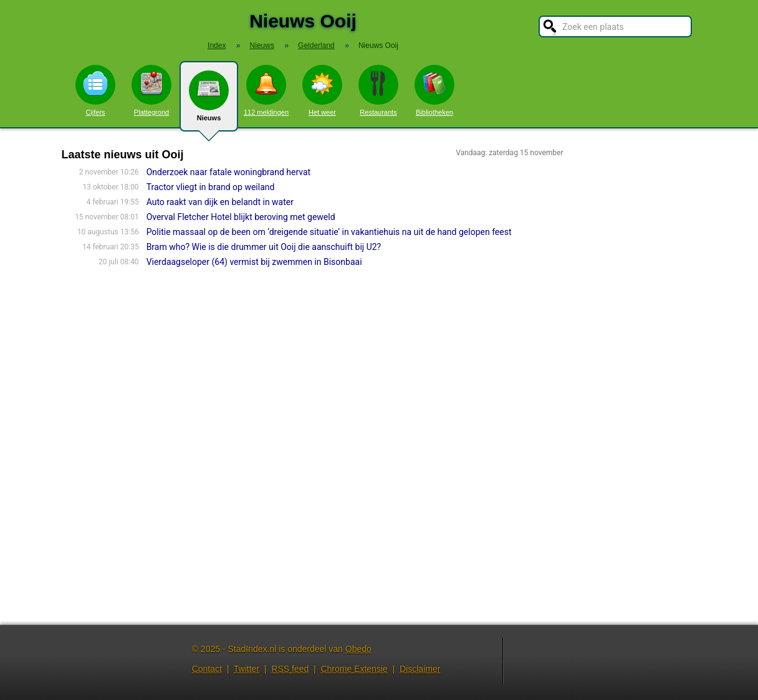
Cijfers (95, 90)
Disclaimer (420, 669)
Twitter (247, 669)
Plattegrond (151, 90)
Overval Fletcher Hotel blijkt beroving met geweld (241, 217)
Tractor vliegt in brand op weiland (211, 187)
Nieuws (209, 101)
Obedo (358, 649)
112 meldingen (266, 90)
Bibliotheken (434, 90)
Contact (207, 669)
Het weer (322, 90)
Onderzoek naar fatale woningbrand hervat (229, 172)
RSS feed (290, 669)
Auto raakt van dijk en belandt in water (220, 202)
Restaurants (378, 90)
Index (217, 46)
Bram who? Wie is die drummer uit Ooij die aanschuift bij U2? (264, 247)
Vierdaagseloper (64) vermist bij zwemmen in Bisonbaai (254, 262)
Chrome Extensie (354, 669)
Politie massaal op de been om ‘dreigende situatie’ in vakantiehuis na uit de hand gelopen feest (329, 232)
